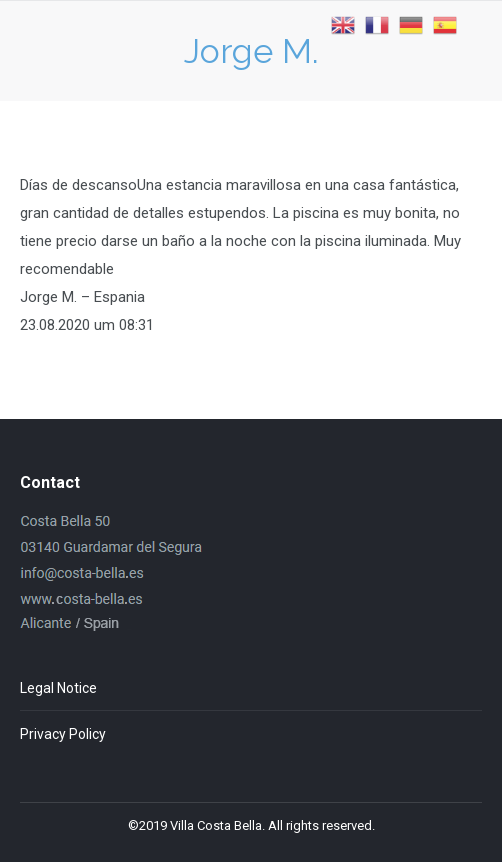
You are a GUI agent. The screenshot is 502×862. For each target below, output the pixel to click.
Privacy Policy (63, 734)
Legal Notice (58, 688)
